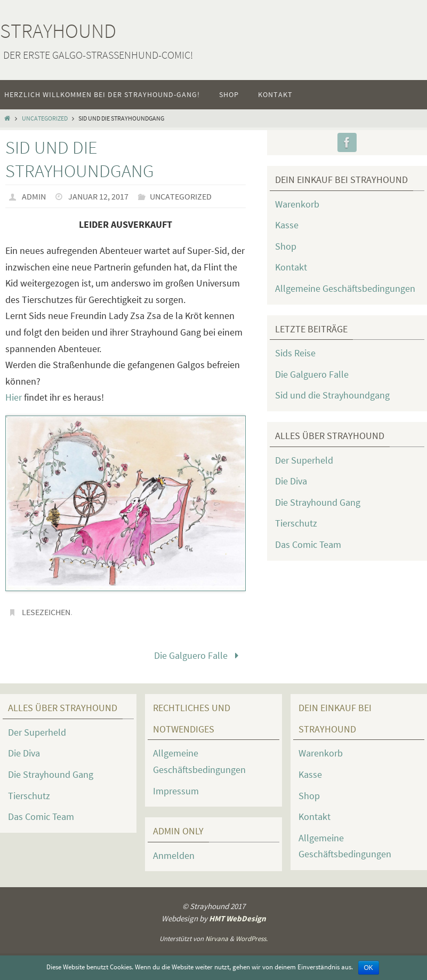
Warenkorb (297, 204)
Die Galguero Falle (199, 655)
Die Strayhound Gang (318, 502)
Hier (14, 397)
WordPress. (252, 939)
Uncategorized (45, 118)
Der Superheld (304, 460)
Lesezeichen (46, 612)
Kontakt (291, 267)
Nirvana (217, 939)
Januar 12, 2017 (98, 196)
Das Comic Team (308, 544)
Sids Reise (295, 353)
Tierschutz (296, 523)
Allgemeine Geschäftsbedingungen (345, 288)
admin (34, 196)
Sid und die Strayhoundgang (332, 395)
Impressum (176, 791)
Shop (286, 246)
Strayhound (58, 31)
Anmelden (174, 855)
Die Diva (291, 481)
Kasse (287, 225)
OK (369, 968)
